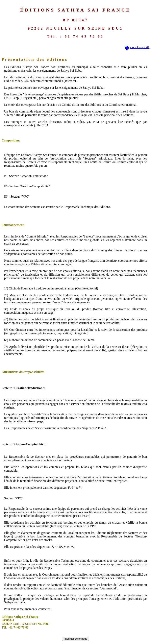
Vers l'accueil (139, 47)
